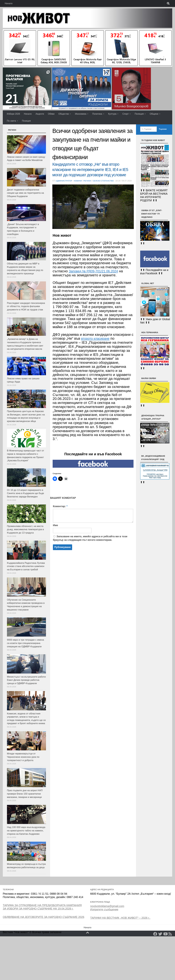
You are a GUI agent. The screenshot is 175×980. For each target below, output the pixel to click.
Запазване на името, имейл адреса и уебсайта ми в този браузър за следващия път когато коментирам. (90, 541)
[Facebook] (155, 934)
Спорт (126, 114)
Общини (154, 114)
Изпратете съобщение (104, 909)
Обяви (51, 114)
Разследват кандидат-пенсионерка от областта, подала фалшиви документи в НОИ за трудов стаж (26, 306)
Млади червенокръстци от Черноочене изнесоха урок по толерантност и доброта (23, 757)
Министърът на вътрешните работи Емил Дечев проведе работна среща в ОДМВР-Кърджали (26, 680)
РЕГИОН (88, 181)
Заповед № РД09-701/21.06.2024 (96, 274)
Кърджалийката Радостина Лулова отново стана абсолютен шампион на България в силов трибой (26, 566)
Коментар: (60, 510)
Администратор (64, 181)
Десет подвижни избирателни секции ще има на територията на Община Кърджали (25, 193)
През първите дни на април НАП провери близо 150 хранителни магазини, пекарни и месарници (25, 794)
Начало (9, 3)
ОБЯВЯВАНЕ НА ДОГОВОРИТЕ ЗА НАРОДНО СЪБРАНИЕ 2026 (44, 917)
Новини (79, 181)
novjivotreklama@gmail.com (107, 906)
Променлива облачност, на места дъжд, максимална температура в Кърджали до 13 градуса (25, 529)
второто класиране (97, 342)
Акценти (40, 114)
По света (11, 121)
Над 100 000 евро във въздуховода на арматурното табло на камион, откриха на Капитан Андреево (26, 831)
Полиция (139, 114)
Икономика (81, 114)
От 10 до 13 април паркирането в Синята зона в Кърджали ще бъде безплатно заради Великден (25, 493)
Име (55, 528)
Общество (64, 114)
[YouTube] (165, 934)
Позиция (26, 121)
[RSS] (170, 934)
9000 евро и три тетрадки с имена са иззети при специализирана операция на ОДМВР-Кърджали (25, 643)
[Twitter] (160, 934)
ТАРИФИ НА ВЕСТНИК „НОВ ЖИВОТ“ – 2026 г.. (120, 918)
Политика (97, 114)
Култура (112, 114)
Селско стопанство (105, 181)
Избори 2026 (13, 114)
